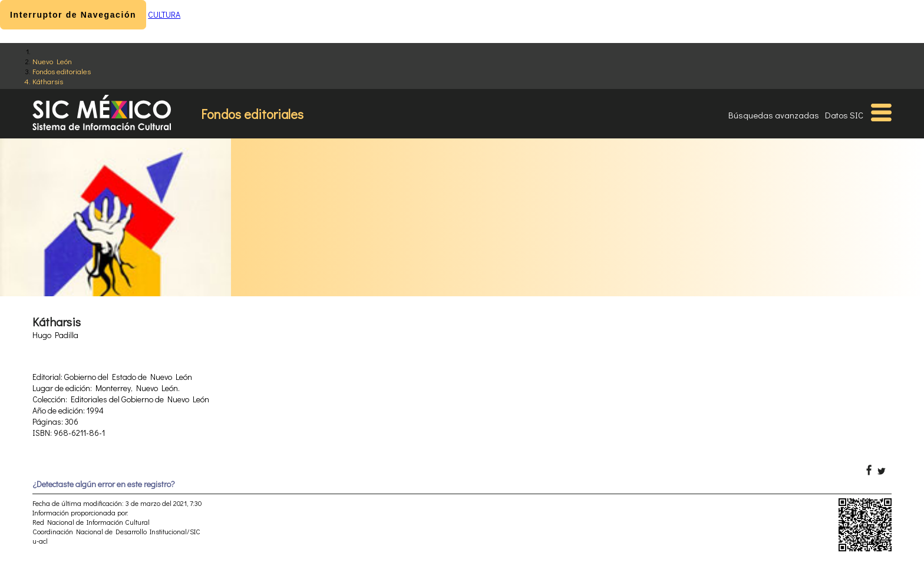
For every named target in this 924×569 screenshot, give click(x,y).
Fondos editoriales (62, 71)
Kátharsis (48, 81)
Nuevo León (52, 61)
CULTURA (164, 14)
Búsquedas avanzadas (774, 115)
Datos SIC (844, 115)
